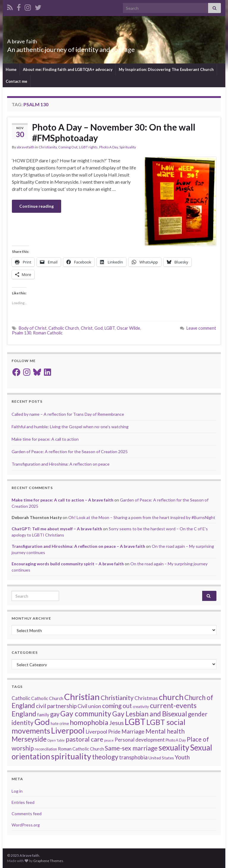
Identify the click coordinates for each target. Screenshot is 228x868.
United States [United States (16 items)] (161, 758)
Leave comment (201, 328)
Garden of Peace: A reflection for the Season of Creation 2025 (70, 452)
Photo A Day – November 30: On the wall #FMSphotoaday (114, 132)
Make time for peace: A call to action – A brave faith (62, 500)
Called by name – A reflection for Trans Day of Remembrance (68, 414)
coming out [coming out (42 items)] (117, 706)
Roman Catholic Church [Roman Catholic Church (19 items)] (81, 749)
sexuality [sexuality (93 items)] (174, 748)
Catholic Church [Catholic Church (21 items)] (47, 698)
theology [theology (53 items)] (105, 757)
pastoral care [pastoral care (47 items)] (84, 739)
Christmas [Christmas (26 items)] (146, 698)
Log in (17, 791)
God (99, 328)
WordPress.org (26, 825)
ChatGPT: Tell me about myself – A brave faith (57, 529)
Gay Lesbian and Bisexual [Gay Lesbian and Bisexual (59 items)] (150, 714)
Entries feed (23, 802)
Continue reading (37, 206)
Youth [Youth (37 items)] (182, 757)
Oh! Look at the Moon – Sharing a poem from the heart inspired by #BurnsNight (142, 517)
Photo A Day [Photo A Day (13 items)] (176, 740)
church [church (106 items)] (171, 697)
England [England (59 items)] (24, 714)
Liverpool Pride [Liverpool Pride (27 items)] (103, 732)
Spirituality (128, 147)
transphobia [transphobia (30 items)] (133, 757)
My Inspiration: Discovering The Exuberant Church (166, 69)
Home (11, 69)
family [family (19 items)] (43, 715)
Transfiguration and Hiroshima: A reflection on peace (61, 464)
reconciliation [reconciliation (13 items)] (46, 749)
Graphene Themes (48, 861)
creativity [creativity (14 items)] (141, 707)
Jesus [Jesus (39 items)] (117, 723)
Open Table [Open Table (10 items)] (56, 740)
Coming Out (68, 147)
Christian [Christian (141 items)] (82, 697)
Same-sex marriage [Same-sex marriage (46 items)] (131, 748)
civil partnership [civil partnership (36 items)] (56, 706)
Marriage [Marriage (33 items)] (133, 731)
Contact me (16, 81)
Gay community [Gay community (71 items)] (86, 714)
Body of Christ (33, 328)
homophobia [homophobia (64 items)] (89, 722)
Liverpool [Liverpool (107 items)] (68, 730)
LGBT (110, 328)
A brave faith (31, 40)
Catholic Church (64, 328)
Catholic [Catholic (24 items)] (21, 698)
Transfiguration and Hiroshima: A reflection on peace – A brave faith (78, 546)
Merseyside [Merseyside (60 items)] (29, 739)
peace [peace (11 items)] (109, 740)
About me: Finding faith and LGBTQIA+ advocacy (68, 69)
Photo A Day (109, 147)
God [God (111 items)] (42, 722)
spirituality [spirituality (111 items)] (71, 756)
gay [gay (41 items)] (55, 714)
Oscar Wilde (128, 328)
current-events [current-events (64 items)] (173, 705)
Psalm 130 (22, 333)
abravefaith (26, 147)
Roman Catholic (48, 333)
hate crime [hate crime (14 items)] (60, 723)
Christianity (48, 147)
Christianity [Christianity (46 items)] (117, 698)
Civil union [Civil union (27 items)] (89, 706)
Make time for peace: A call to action (45, 439)
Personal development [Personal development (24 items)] (140, 740)
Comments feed (27, 814)
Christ (87, 328)
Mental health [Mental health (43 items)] (165, 731)
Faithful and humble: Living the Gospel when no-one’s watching (70, 427)
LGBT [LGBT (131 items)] (135, 722)
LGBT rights (88, 147)
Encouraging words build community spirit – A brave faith (68, 564)
